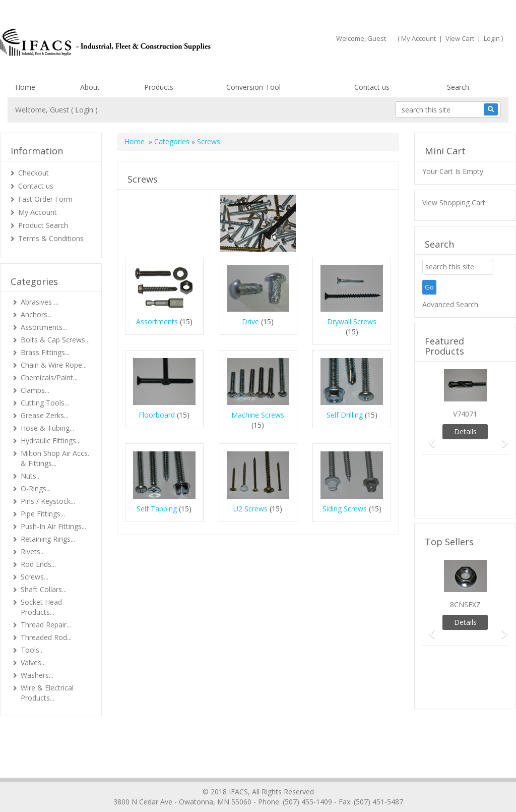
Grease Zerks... (45, 415)
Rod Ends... (38, 564)
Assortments (157, 322)
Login (492, 38)
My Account (418, 38)
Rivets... (33, 552)
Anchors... (36, 314)
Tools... (32, 650)
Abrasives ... (40, 302)
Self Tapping (157, 509)
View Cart (460, 38)
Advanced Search (450, 304)
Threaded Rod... (46, 637)
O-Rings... (36, 488)
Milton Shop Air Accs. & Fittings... (55, 458)
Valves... (33, 662)
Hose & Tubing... (47, 428)
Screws (209, 141)
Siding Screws (345, 509)
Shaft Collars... (44, 589)
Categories (172, 141)
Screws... (35, 577)
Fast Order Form (45, 199)
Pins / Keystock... (48, 501)
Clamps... (35, 390)
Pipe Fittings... (43, 514)
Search (458, 87)
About (90, 87)
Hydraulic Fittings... (51, 441)
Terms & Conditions (51, 238)
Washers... (37, 675)
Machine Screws (258, 415)
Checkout (34, 173)
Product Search (43, 225)
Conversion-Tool (253, 87)
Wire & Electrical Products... (47, 693)
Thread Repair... (46, 625)
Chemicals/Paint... (49, 378)
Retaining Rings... (48, 539)
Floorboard (157, 415)
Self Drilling (345, 415)
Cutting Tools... (45, 403)
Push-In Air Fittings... (53, 526)
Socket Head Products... (41, 607)
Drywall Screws (352, 322)
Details (465, 431)
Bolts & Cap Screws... (55, 340)
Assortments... (44, 327)
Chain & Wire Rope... (54, 365)
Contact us (372, 87)
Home (25, 87)
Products (159, 87)
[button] (429, 439)
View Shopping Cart (454, 202)
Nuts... (31, 476)
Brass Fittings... (45, 352)
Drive (250, 322)
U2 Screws (250, 509)
